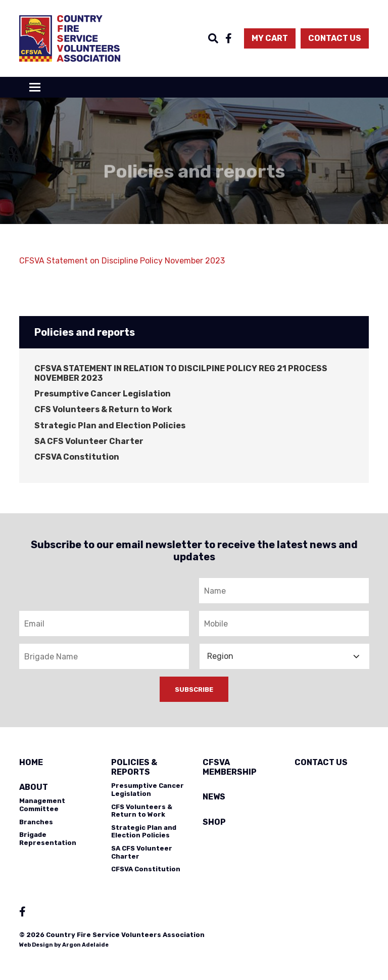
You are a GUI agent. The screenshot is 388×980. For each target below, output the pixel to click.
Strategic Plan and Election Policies (110, 426)
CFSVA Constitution (77, 457)
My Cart (270, 38)
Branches (36, 822)
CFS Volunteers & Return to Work (103, 409)
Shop (214, 822)
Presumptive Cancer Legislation (103, 394)
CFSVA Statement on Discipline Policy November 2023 (122, 261)
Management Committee (42, 805)
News (214, 797)
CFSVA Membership (230, 767)
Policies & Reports (134, 767)
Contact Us (335, 38)
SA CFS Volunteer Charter (89, 441)
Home (31, 762)
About (34, 787)
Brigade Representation (48, 839)
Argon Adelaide (85, 945)
